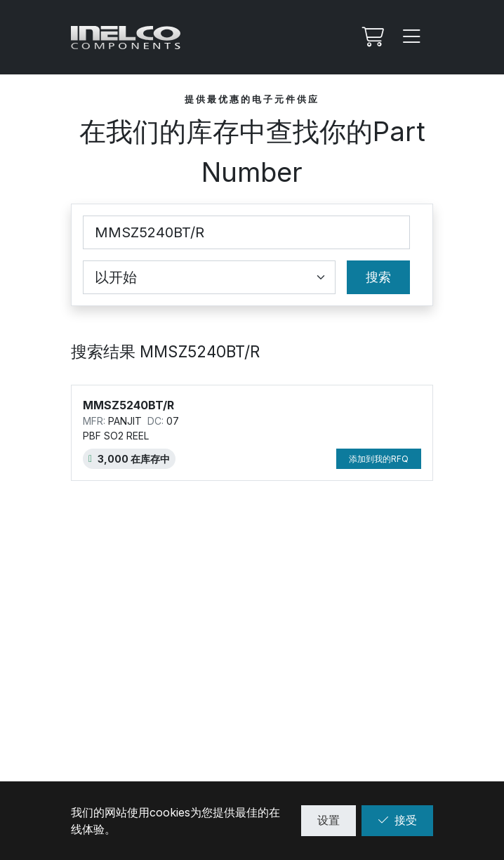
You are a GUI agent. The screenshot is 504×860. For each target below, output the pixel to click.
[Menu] (412, 37)
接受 (397, 820)
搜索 (378, 277)
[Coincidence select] (209, 277)
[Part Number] (246, 232)
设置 (329, 820)
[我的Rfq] (371, 37)
